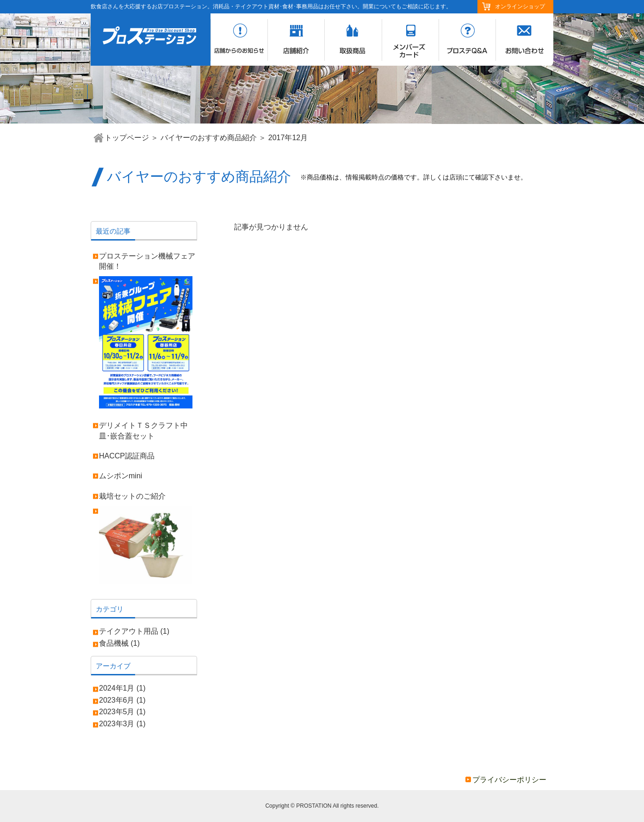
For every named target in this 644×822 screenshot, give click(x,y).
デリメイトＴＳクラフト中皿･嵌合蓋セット (143, 430)
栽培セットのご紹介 (132, 496)
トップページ (127, 138)
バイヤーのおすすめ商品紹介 (209, 138)
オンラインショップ (520, 6)
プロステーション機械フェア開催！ (147, 261)
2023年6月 (117, 700)
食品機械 (114, 643)
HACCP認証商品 (127, 456)
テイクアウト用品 (129, 631)
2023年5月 (117, 712)
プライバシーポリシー (509, 780)
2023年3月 (117, 724)
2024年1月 (117, 688)
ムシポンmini (121, 476)
